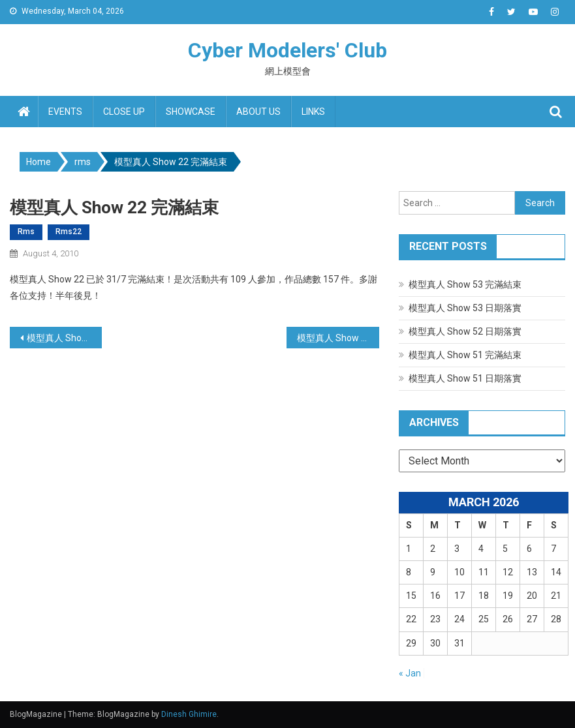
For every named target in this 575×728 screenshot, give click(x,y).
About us (258, 112)
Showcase (191, 112)
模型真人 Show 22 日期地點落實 (64, 338)
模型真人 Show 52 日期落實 (465, 331)
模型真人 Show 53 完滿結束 (465, 284)
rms (26, 232)
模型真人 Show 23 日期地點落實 (338, 338)
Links (313, 112)
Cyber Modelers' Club (287, 50)
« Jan (410, 673)
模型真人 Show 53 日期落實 (465, 308)
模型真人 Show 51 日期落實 (465, 378)
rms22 (69, 232)
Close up (124, 112)
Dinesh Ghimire (189, 714)
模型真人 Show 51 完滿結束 (465, 355)
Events (65, 112)
